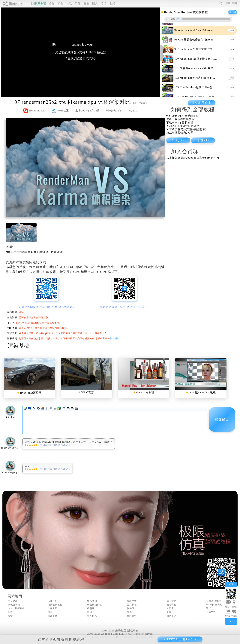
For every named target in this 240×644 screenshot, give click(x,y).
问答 (10, 612)
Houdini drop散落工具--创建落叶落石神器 (206, 87)
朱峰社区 (16, 4)
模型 (61, 3)
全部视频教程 (214, 601)
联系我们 (92, 601)
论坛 (104, 3)
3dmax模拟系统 (16, 608)
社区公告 (132, 616)
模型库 (91, 608)
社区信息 (92, 616)
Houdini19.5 (37, 111)
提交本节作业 (202, 103)
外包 (129, 612)
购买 (112, 3)
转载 (69, 3)
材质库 (170, 608)
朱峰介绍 (52, 601)
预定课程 (171, 605)
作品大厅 (52, 608)
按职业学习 (14, 605)
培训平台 (52, 616)
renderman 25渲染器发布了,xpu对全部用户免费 (209, 59)
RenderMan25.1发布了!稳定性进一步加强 (205, 97)
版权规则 (115, 338)
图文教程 (132, 605)
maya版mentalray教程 (202, 393)
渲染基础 (19, 346)
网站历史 (171, 616)
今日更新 (13, 601)
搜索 (10, 616)
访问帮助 (171, 601)
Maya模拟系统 (214, 605)
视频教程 (39, 3)
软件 (78, 3)
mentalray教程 (145, 393)
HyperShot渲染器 (31, 393)
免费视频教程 (55, 605)
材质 (86, 3)
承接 (169, 612)
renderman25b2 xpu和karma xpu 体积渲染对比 (207, 30)
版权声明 (132, 601)
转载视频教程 (94, 605)
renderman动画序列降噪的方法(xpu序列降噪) (208, 78)
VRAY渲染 (88, 393)
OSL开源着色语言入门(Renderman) (200, 40)
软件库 (131, 608)
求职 (90, 612)
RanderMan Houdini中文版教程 (186, 12)
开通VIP (211, 612)
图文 (95, 3)
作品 (52, 3)
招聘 (50, 612)
